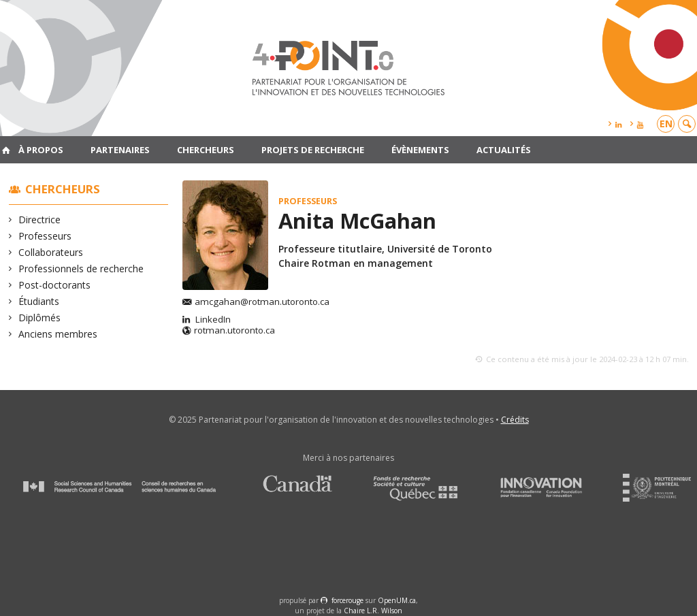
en (666, 124)
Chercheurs (206, 150)
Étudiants (39, 301)
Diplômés (40, 318)
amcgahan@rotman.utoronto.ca (262, 302)
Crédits (515, 420)
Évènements (420, 150)
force (347, 600)
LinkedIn (212, 320)
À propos (41, 150)
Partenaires (120, 150)
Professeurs (45, 236)
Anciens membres (58, 334)
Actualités (504, 150)
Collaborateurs (51, 252)
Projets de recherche (313, 150)
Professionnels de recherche (81, 269)
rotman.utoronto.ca (234, 331)
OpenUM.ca (397, 600)
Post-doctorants (55, 285)
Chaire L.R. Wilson (373, 611)
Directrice (40, 220)
